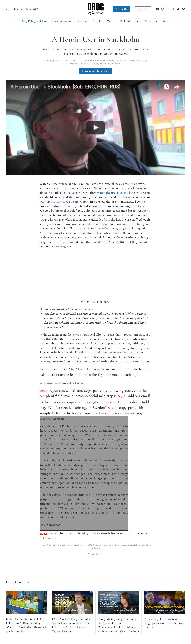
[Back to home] (95, 9)
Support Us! (122, 9)
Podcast (125, 21)
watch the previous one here (116, 193)
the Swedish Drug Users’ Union (67, 202)
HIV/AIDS (124, 61)
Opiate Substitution (89, 64)
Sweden (99, 554)
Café (137, 21)
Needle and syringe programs (107, 545)
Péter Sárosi (71, 61)
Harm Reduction (62, 21)
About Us (151, 21)
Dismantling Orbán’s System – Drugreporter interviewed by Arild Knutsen (164, 623)
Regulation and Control (110, 64)
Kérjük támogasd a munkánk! (95, 71)
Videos (111, 21)
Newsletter (143, 9)
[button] (7, 9)
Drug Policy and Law (34, 21)
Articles (98, 21)
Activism (82, 21)
